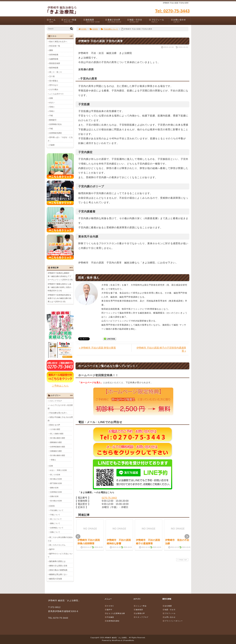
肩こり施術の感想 (57, 434)
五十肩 (52, 76)
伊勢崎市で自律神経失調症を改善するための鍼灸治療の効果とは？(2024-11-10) (59, 298)
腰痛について (55, 523)
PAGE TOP (182, 560)
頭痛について (55, 532)
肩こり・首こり (56, 72)
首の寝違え (54, 81)
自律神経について (57, 528)
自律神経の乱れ (56, 124)
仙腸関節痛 (54, 59)
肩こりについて (56, 519)
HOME (82, 29)
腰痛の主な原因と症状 (58, 566)
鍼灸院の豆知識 (56, 579)
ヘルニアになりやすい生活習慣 (60, 407)
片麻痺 (52, 145)
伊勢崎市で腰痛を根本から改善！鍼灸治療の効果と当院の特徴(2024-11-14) (59, 287)
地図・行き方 (137, 21)
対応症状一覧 (55, 46)
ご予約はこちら (60, 386)
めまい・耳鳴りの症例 (58, 470)
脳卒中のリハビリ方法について (60, 555)
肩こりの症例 (55, 475)
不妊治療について (109, 29)
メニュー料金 (71, 21)
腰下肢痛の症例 (56, 483)
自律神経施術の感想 (58, 447)
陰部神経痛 (54, 68)
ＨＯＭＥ (109, 606)
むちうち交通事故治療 (115, 613)
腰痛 (51, 50)
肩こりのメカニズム (57, 545)
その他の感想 (55, 429)
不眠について (55, 515)
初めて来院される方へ (58, 42)
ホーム (53, 21)
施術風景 (93, 21)
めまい (52, 103)
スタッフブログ (56, 401)
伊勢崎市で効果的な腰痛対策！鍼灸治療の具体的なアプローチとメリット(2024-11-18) (60, 276)
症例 (51, 466)
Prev (78, 537)
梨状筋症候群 (55, 63)
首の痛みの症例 (56, 501)
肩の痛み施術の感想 (58, 438)
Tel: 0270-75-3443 (172, 11)
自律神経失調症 (56, 133)
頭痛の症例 (54, 496)
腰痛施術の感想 (56, 442)
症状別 (94, 29)
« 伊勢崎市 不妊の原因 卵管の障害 (97, 348)
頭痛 (51, 98)
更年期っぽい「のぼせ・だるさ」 (60, 139)
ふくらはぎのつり (56, 94)
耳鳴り (52, 107)
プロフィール (159, 21)
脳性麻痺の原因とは (57, 561)
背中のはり (54, 85)
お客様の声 (139, 613)
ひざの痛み (54, 89)
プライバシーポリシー (173, 621)
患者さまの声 (115, 21)
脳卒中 (52, 549)
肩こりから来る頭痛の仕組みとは (60, 539)
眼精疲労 (53, 120)
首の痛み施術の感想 (58, 455)
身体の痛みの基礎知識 (58, 570)
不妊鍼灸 (109, 617)
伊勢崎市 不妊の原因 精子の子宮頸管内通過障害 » (161, 349)
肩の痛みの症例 (56, 479)
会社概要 (167, 606)
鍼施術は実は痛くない (58, 574)
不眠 (51, 116)
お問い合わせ (181, 21)
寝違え (54, 460)
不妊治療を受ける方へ (58, 413)
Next (187, 537)
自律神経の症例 (56, 492)
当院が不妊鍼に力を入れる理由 (60, 419)
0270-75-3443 (109, 498)
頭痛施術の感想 (56, 451)
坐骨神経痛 (54, 55)
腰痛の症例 (54, 488)
